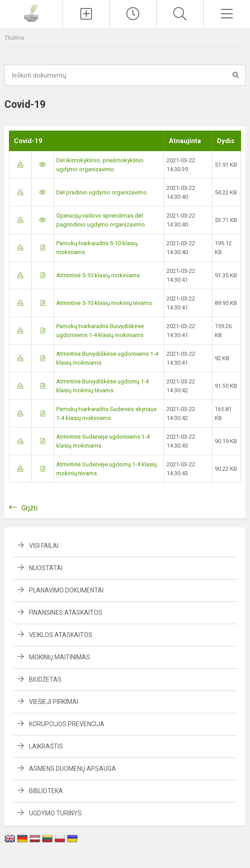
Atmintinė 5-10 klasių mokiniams (98, 275)
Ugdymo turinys (55, 813)
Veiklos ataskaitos (61, 635)
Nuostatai (46, 568)
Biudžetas (45, 679)
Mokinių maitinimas (60, 657)
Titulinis (14, 38)
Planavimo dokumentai (66, 590)
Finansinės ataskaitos (66, 613)
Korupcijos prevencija (67, 724)
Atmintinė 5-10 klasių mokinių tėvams (104, 303)
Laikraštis (46, 746)
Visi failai (44, 546)
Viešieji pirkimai (54, 702)
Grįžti (29, 508)
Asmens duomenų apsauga (73, 769)
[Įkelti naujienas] (86, 14)
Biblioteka (46, 791)
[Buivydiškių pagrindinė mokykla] (31, 13)
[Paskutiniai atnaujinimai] (133, 14)
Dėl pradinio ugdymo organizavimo (102, 192)
